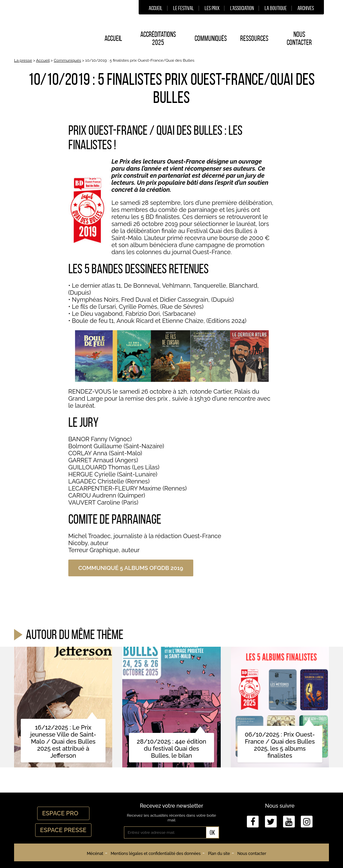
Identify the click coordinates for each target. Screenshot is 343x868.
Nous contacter (299, 38)
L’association (242, 8)
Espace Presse (63, 830)
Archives (306, 8)
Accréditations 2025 (158, 38)
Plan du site (219, 854)
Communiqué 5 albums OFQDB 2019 (131, 568)
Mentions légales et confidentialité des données (155, 854)
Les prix (212, 8)
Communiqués (211, 38)
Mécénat (95, 854)
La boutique (276, 8)
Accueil (156, 8)
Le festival (184, 8)
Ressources (254, 38)
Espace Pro (63, 813)
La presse (23, 60)
